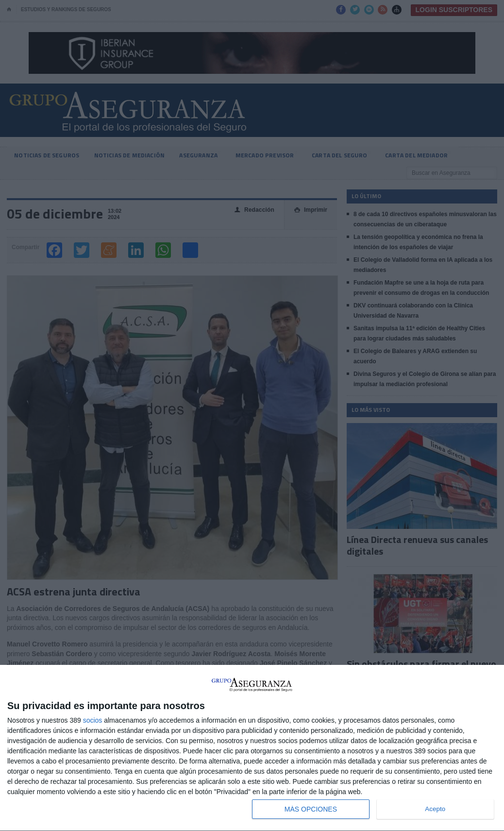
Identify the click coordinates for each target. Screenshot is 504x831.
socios (93, 720)
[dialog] (252, 748)
